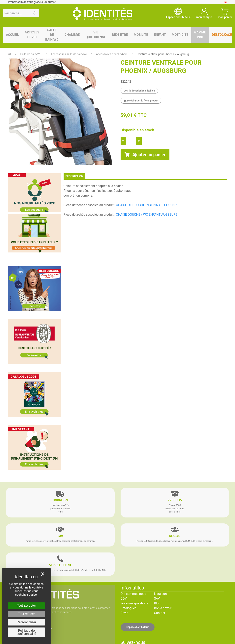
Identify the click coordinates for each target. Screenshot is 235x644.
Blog (157, 603)
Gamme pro (200, 35)
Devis (124, 613)
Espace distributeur (138, 627)
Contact (160, 613)
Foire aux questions (134, 603)
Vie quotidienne (96, 35)
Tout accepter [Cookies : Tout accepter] (26, 606)
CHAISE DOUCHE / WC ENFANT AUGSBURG (147, 215)
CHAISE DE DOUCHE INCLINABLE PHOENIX (147, 205)
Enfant (160, 35)
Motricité (180, 35)
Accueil (12, 35)
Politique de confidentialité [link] (26, 632)
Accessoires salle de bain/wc (69, 54)
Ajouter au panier (145, 155)
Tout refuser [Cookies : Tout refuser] (26, 614)
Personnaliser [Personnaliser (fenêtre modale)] (26, 622)
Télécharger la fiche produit (141, 101)
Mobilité (141, 35)
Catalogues (129, 608)
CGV (124, 599)
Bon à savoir (163, 608)
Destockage (222, 35)
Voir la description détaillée (139, 91)
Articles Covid (32, 35)
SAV (157, 599)
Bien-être (120, 35)
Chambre (72, 35)
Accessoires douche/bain (112, 54)
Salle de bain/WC (52, 35)
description (74, 176)
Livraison (160, 594)
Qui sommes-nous (133, 594)
